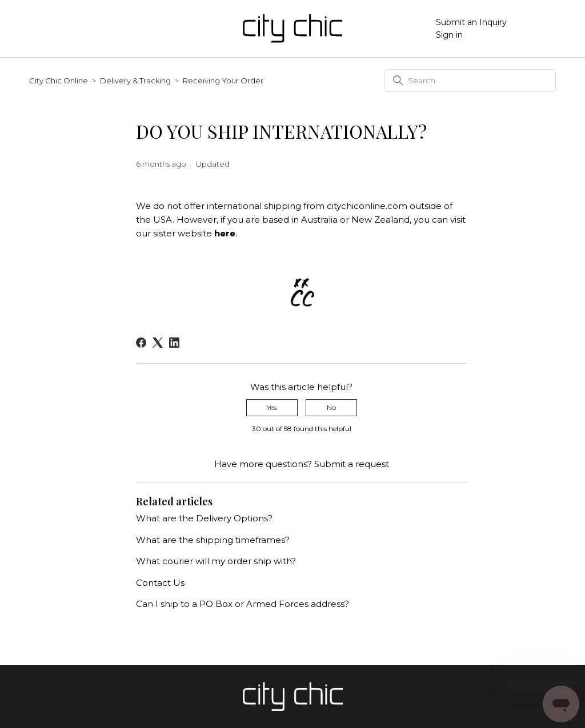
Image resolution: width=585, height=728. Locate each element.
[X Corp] (158, 343)
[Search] (470, 81)
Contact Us (160, 583)
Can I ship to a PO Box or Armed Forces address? (243, 604)
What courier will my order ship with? (216, 561)
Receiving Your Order (223, 81)
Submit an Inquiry (471, 22)
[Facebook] (141, 343)
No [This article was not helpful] (331, 407)
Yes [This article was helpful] (272, 407)
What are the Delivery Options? (204, 518)
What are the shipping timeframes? (213, 540)
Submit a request (352, 464)
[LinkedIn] (174, 343)
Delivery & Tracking (135, 81)
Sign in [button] (449, 35)
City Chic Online (59, 81)
